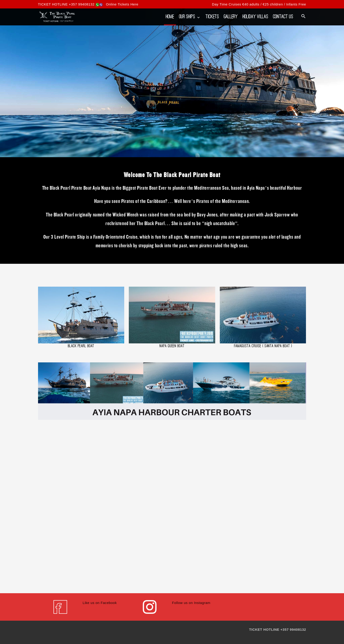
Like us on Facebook (100, 603)
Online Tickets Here (122, 4)
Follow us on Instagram (191, 603)
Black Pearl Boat (81, 346)
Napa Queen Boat (172, 346)
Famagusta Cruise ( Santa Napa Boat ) (263, 346)
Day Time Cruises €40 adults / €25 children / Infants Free (259, 4)
